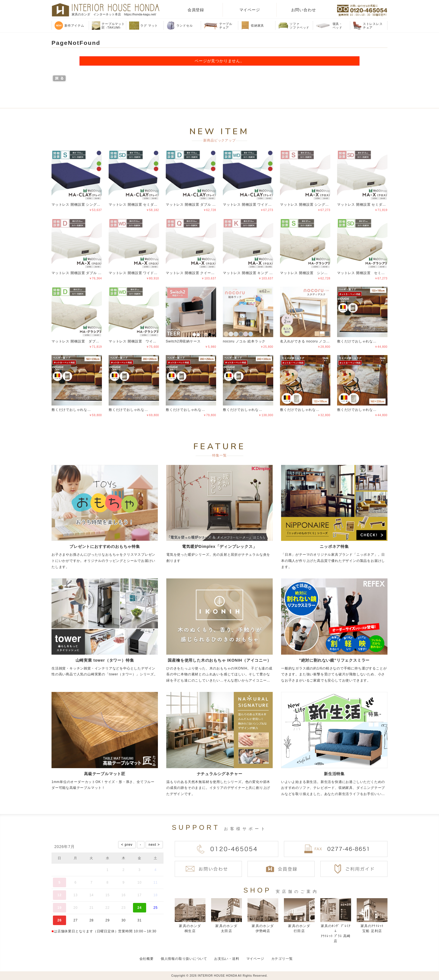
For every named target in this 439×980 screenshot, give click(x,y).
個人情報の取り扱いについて (184, 959)
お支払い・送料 (227, 959)
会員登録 (196, 10)
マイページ (250, 10)
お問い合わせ (304, 10)
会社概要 (147, 959)
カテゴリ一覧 (282, 959)
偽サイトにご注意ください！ (27, 968)
